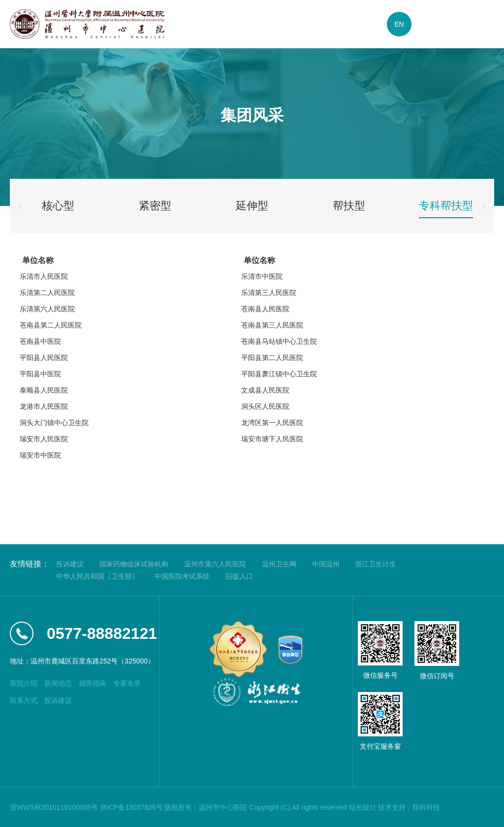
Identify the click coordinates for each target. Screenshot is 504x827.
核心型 (58, 206)
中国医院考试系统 (182, 576)
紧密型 (155, 206)
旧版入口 (239, 576)
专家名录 (127, 683)
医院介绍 (24, 683)
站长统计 (363, 807)
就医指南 (93, 683)
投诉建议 (70, 564)
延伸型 (252, 206)
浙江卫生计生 (376, 564)
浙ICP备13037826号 (131, 807)
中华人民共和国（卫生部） (97, 576)
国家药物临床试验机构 (134, 564)
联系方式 (24, 700)
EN (399, 24)
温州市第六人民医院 (215, 564)
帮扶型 (349, 206)
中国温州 (326, 564)
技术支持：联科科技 (409, 807)
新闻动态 (58, 683)
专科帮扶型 (446, 206)
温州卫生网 (279, 564)
